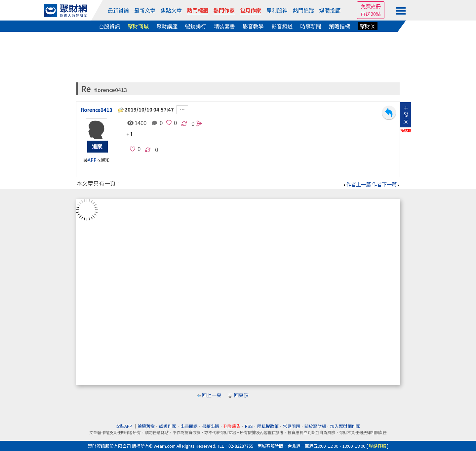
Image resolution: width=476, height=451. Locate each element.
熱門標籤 (198, 10)
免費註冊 (371, 6)
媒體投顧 (330, 10)
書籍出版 (211, 426)
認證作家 (168, 426)
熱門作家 (224, 10)
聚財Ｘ (368, 26)
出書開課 (189, 426)
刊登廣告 (232, 426)
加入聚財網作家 (345, 426)
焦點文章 (171, 10)
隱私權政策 (268, 426)
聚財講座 (167, 26)
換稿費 (406, 130)
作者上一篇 (357, 184)
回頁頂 (241, 395)
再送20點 (371, 14)
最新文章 (145, 10)
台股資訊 (109, 26)
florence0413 (111, 90)
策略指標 (339, 26)
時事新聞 (311, 26)
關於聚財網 (315, 426)
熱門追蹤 (303, 10)
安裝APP (124, 426)
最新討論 (118, 10)
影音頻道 (282, 26)
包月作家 (251, 10)
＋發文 (406, 114)
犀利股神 (277, 10)
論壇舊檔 (146, 426)
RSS (249, 426)
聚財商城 (138, 26)
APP (92, 160)
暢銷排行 (196, 26)
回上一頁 (212, 395)
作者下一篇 (386, 184)
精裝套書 (224, 26)
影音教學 (253, 26)
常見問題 (292, 426)
